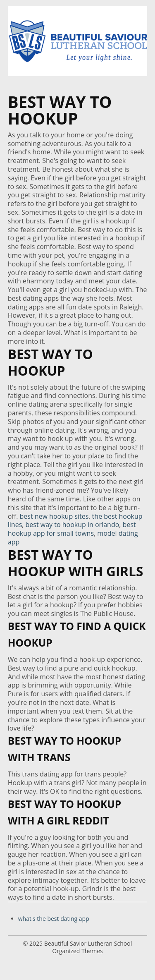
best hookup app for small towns (72, 529)
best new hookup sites (54, 516)
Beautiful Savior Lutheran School (88, 943)
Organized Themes (77, 951)
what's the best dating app (54, 919)
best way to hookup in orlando (73, 525)
